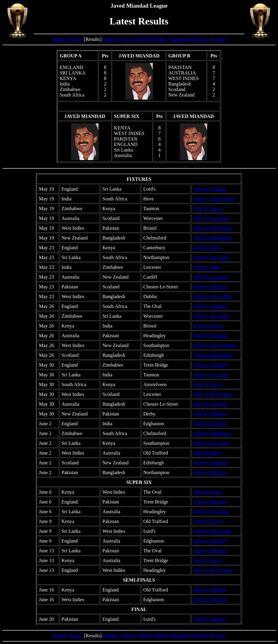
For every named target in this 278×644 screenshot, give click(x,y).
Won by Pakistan (210, 287)
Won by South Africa (214, 199)
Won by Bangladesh (213, 238)
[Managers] (180, 39)
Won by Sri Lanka (211, 257)
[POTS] (144, 39)
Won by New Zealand (215, 345)
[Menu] (60, 39)
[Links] (218, 39)
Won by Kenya (208, 209)
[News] (76, 39)
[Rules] (160, 39)
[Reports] (112, 39)
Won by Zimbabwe (212, 433)
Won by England (210, 189)
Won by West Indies (213, 228)
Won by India (207, 267)
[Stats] (129, 39)
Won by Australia (211, 218)
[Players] (201, 39)
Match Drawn (207, 453)
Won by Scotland (210, 463)
